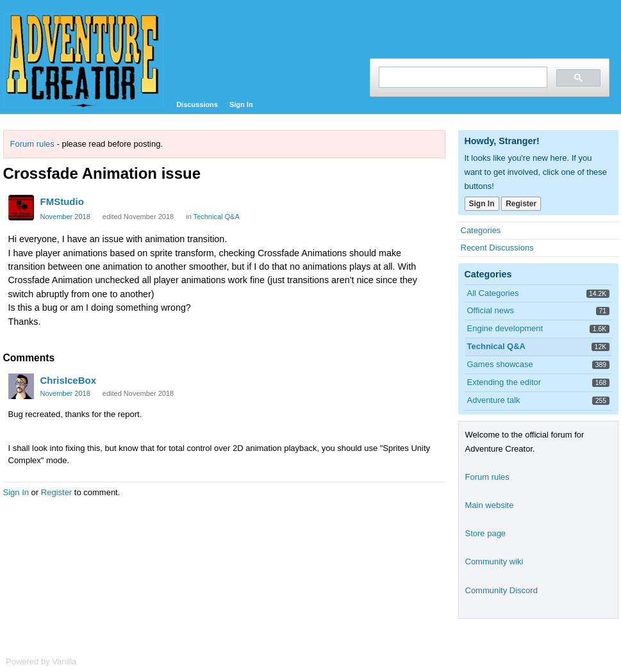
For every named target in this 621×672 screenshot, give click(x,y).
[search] (462, 77)
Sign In (241, 104)
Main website (490, 505)
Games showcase (500, 364)
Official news (491, 310)
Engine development (505, 328)
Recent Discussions (497, 248)
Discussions (197, 104)
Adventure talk (494, 400)
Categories (481, 230)
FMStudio (62, 201)
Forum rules (32, 144)
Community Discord (501, 590)
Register (56, 492)
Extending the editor (504, 382)
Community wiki (494, 561)
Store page (486, 533)
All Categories (493, 293)
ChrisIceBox (69, 380)
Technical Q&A (217, 217)
